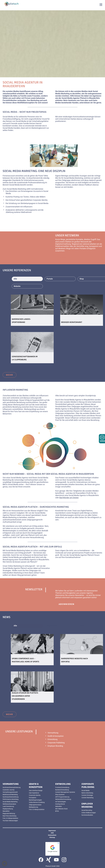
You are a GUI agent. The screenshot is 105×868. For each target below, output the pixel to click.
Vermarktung (53, 733)
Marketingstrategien (35, 800)
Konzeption (33, 798)
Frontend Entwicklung (62, 787)
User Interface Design (36, 790)
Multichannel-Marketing (10, 795)
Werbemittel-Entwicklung (63, 799)
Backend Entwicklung (62, 790)
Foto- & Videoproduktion (10, 818)
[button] (5, 863)
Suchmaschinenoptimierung (12, 787)
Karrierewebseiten (87, 815)
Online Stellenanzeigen (89, 813)
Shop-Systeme (60, 795)
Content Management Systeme (65, 792)
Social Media (86, 790)
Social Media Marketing (10, 802)
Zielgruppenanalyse (35, 805)
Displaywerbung (8, 809)
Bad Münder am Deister (69, 498)
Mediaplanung (33, 807)
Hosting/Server (60, 804)
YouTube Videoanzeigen (10, 821)
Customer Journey (9, 790)
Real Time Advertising (9, 816)
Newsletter (6, 811)
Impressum (52, 831)
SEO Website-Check (61, 809)
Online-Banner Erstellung (37, 802)
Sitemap (52, 837)
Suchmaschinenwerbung (11, 797)
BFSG (57, 811)
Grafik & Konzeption (56, 736)
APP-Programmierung (62, 797)
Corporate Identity (35, 795)
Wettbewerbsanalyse (9, 804)
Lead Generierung (8, 806)
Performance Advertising (11, 799)
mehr (10, 375)
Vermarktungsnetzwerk (10, 792)
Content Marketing (87, 798)
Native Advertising (87, 793)
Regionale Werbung (9, 813)
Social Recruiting (87, 810)
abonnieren (66, 604)
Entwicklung (52, 739)
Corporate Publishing (56, 743)
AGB (52, 833)
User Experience (34, 793)
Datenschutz (52, 835)
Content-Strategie (87, 795)
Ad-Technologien (61, 802)
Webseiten (59, 806)
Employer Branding (55, 746)
